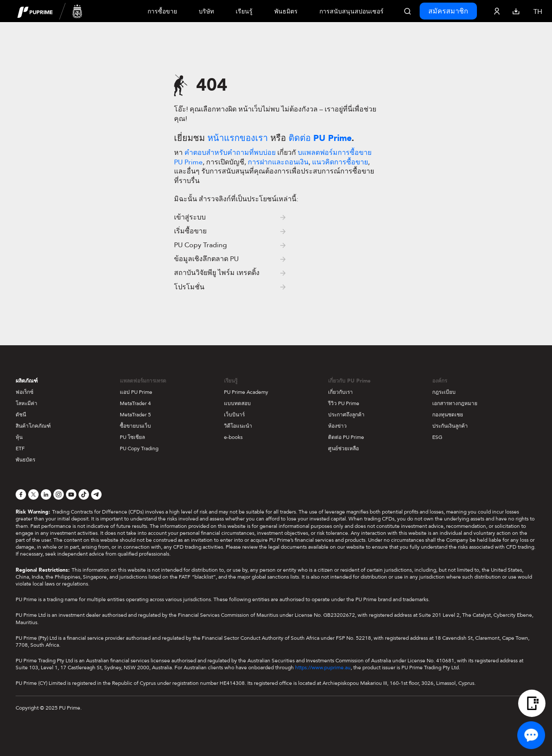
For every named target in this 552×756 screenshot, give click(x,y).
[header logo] (50, 11)
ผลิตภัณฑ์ (27, 381)
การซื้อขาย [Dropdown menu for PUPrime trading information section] (162, 11)
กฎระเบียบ (444, 392)
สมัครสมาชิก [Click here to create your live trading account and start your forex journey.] (448, 11)
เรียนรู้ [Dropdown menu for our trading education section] (244, 11)
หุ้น (19, 437)
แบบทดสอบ (237, 403)
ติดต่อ (320, 138)
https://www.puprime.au (323, 668)
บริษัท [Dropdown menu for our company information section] (206, 11)
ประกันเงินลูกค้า (450, 426)
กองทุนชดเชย (448, 415)
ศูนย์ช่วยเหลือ (343, 448)
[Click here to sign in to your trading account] (497, 11)
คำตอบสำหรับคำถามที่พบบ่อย (230, 153)
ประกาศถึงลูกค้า (346, 415)
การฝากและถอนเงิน (278, 162)
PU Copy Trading (139, 448)
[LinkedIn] (46, 494)
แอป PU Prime (136, 392)
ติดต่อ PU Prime (346, 437)
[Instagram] (59, 494)
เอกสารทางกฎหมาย (455, 403)
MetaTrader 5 (135, 415)
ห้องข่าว (337, 426)
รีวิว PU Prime (344, 403)
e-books (233, 437)
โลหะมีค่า (26, 403)
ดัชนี (21, 415)
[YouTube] (71, 494)
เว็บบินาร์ (234, 415)
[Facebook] (21, 494)
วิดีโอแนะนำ (238, 426)
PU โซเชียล (132, 437)
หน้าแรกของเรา (238, 138)
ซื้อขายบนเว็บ (135, 426)
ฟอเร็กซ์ (25, 392)
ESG (437, 437)
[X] (33, 494)
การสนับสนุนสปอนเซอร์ (352, 11)
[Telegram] (96, 494)
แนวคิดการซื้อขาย (340, 162)
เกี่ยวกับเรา (340, 392)
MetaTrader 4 (135, 403)
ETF (20, 448)
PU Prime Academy (246, 392)
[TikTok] (84, 494)
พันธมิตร (286, 11)
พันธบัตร (25, 460)
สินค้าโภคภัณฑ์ (33, 426)
